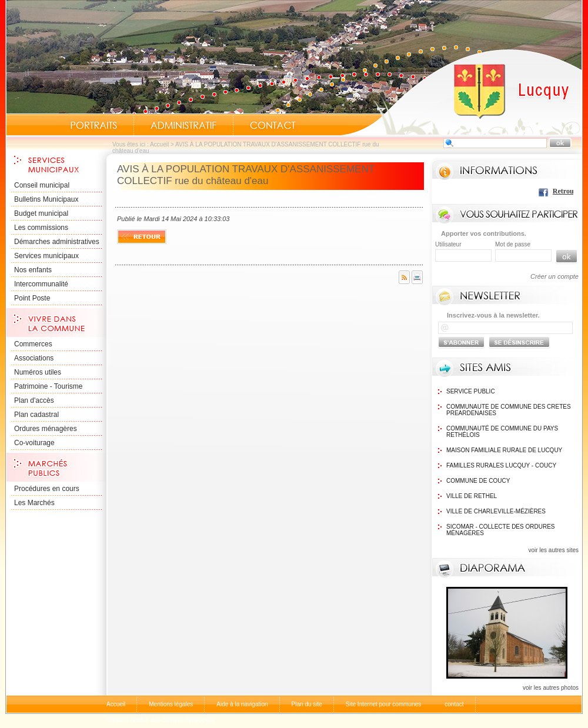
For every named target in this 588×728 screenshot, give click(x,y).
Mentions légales (171, 704)
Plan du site (307, 704)
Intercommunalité (41, 284)
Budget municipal (41, 213)
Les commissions (41, 228)
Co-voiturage (34, 443)
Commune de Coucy (478, 481)
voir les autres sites (553, 550)
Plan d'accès (34, 400)
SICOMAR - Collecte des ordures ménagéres (500, 530)
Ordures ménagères (46, 429)
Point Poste (32, 298)
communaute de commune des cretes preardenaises (509, 410)
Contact (273, 125)
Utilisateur (448, 244)
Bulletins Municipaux (46, 199)
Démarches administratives (57, 242)
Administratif (183, 125)
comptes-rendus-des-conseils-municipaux (161, 720)
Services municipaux (46, 256)
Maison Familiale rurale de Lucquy (504, 450)
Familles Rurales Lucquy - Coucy (501, 465)
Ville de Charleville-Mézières (496, 511)
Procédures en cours (47, 489)
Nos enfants (33, 270)
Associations (34, 358)
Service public (471, 391)
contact (454, 704)
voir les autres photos (551, 688)
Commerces (33, 344)
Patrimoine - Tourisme (48, 386)
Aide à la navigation (242, 704)
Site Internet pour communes (383, 704)
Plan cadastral (36, 415)
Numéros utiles (38, 372)
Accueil (461, 92)
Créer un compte (554, 276)
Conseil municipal (42, 185)
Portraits (93, 125)
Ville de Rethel (472, 496)
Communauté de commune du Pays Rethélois (502, 432)
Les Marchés (34, 503)
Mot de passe (513, 244)
